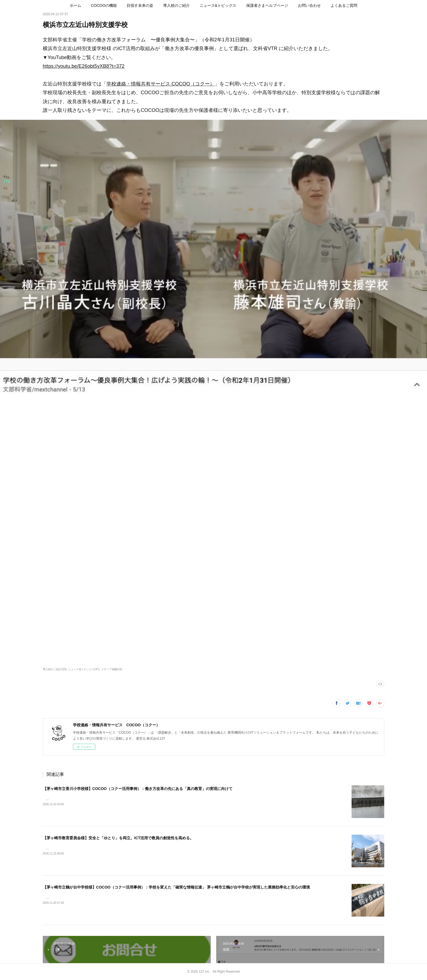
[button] (75, 5)
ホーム (75, 5)
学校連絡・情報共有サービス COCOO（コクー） (161, 84)
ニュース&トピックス (218, 5)
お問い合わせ (309, 5)
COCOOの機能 (104, 5)
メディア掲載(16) (112, 669)
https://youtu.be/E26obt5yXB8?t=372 (84, 66)
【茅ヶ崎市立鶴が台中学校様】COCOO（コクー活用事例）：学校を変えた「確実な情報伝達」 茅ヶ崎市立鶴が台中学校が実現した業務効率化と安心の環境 (176, 887)
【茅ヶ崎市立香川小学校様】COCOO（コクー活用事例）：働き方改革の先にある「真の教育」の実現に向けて (138, 789)
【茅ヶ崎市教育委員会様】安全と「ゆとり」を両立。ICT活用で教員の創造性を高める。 (118, 838)
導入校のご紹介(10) (55, 669)
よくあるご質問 (344, 5)
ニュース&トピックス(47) (84, 669)
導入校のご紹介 (176, 5)
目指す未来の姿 (140, 5)
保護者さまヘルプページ (267, 5)
